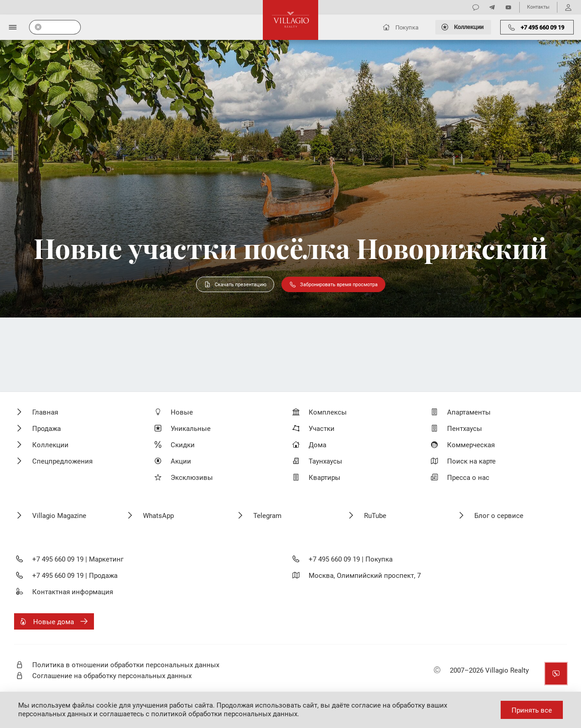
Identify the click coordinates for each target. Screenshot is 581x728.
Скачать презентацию (235, 284)
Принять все (532, 710)
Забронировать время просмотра (333, 284)
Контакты (538, 7)
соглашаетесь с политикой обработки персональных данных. (199, 714)
